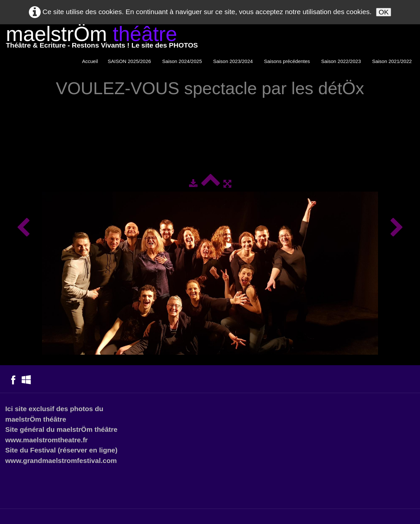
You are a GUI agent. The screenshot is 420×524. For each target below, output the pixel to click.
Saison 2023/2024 (233, 61)
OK (384, 12)
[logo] (102, 39)
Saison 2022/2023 (342, 61)
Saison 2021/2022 (393, 61)
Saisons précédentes (288, 61)
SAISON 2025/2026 (130, 61)
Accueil (90, 61)
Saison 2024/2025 (183, 61)
